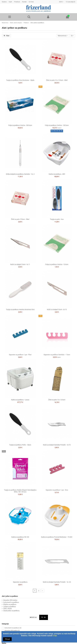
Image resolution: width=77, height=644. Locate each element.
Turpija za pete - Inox (57, 219)
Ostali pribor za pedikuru (11, 611)
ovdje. (55, 636)
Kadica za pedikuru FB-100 (20, 537)
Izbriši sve (33, 617)
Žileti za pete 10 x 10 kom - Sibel (57, 80)
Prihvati (7, 639)
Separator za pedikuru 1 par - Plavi (20, 355)
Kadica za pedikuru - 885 (57, 174)
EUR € (61, 2)
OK (44, 617)
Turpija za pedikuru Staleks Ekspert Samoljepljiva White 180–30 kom (20, 491)
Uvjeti (10, 2)
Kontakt (24, 2)
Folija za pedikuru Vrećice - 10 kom (57, 264)
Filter (7, 36)
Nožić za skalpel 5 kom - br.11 (20, 264)
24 (72, 36)
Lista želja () (71, 2)
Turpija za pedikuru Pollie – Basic (20, 445)
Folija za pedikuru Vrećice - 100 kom (57, 125)
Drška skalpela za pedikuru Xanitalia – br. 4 (20, 174)
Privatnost (17, 2)
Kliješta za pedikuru (10, 604)
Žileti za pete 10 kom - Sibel (20, 219)
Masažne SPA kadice (10, 600)
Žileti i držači (8, 609)
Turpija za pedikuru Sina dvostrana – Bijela (20, 80)
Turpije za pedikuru (10, 607)
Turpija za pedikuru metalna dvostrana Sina (20, 310)
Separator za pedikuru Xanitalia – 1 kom (57, 355)
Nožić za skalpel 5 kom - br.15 (57, 310)
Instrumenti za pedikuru (11, 602)
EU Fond (31, 2)
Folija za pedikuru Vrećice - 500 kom (20, 125)
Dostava (4, 2)
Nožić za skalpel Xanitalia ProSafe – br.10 (57, 445)
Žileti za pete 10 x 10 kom (57, 400)
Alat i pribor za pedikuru (10, 596)
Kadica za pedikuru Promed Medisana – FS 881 (57, 537)
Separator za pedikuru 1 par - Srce (57, 490)
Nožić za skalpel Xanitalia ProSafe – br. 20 (57, 582)
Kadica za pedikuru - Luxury (20, 400)
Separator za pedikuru (20, 582)
